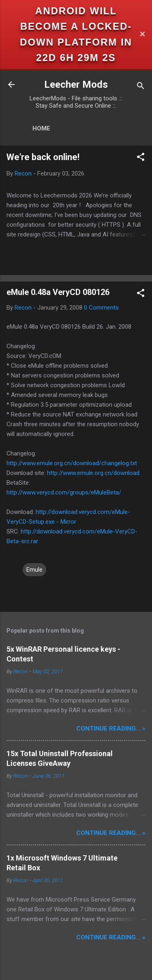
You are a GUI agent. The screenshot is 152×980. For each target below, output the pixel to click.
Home (41, 128)
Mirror (68, 522)
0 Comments (101, 308)
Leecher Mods (76, 85)
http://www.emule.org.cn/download (93, 473)
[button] (141, 158)
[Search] (141, 87)
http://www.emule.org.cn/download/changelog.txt (72, 463)
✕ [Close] (142, 34)
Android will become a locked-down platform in (76, 26)
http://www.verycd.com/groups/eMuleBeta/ (64, 492)
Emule (34, 570)
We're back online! (43, 157)
